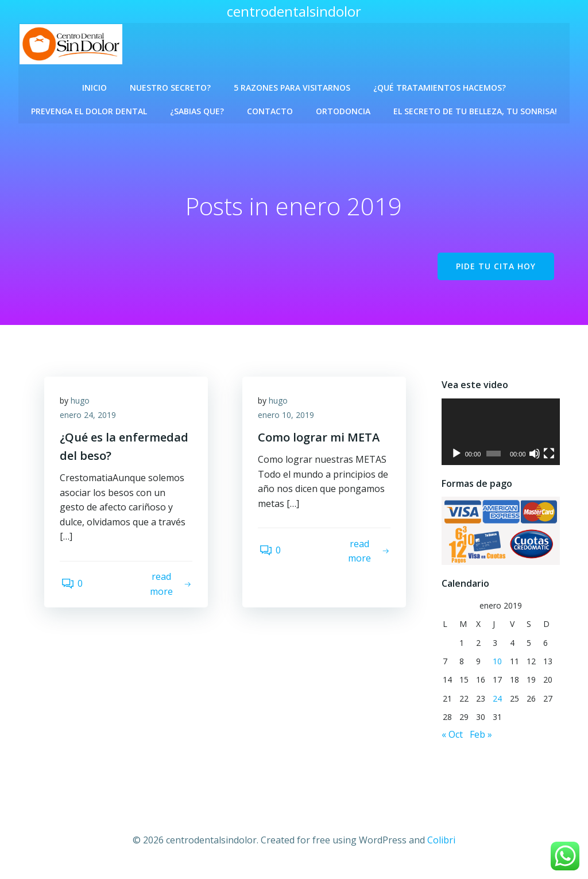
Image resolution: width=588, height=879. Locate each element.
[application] (501, 436)
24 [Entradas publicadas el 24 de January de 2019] (497, 705)
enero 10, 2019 (288, 421)
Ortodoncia (343, 108)
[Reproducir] (455, 459)
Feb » (480, 741)
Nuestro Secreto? (170, 84)
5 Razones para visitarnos (292, 84)
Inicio (94, 84)
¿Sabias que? (197, 108)
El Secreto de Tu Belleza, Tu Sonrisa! (475, 108)
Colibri (441, 845)
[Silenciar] (535, 459)
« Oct (451, 741)
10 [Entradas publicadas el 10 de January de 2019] (497, 667)
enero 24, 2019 (90, 421)
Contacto (270, 108)
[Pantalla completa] (550, 459)
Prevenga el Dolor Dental (89, 108)
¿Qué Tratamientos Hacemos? (440, 84)
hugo (82, 406)
